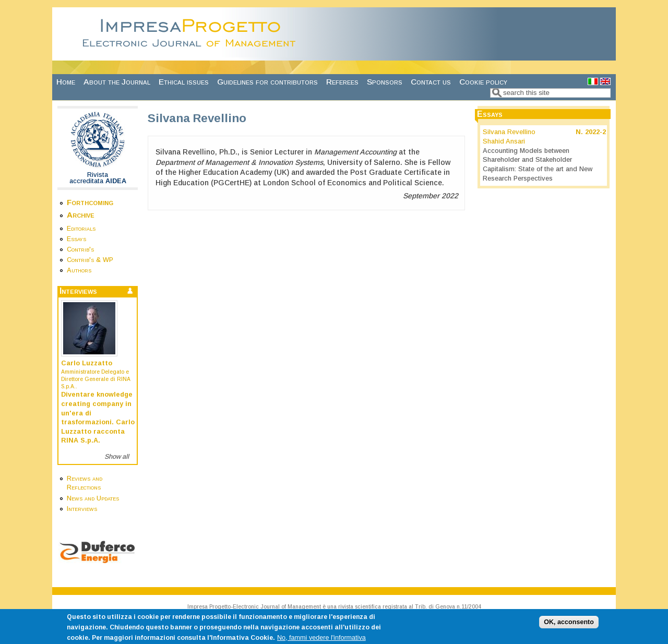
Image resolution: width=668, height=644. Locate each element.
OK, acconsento (569, 624)
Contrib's (80, 249)
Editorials (81, 229)
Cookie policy (483, 82)
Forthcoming (90, 202)
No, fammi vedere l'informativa (321, 640)
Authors (79, 270)
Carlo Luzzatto (87, 363)
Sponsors (385, 82)
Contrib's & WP (90, 260)
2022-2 (595, 132)
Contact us (431, 82)
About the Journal (117, 82)
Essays (76, 239)
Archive (81, 215)
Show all (117, 457)
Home (66, 82)
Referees (342, 82)
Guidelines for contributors (267, 82)
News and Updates (93, 498)
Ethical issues (184, 82)
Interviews (82, 509)
